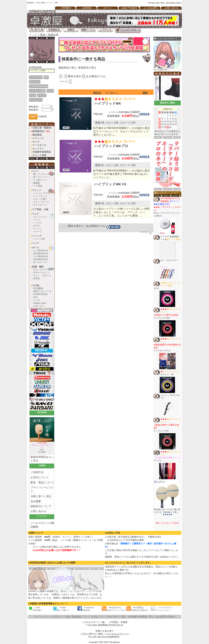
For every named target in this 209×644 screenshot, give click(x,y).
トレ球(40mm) (40, 250)
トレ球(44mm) (40, 256)
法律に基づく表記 (41, 496)
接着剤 (37, 183)
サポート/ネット (41, 272)
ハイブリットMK (37, 91)
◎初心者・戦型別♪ (42, 128)
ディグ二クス (36, 100)
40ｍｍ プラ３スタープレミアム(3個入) (167, 207)
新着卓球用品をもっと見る (42, 459)
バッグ (36, 243)
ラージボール (39, 145)
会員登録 (87, 8)
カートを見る (52, 617)
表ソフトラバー (41, 177)
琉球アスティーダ (42, 291)
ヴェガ (50, 91)
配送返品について (81, 617)
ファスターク (36, 77)
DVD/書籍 (38, 288)
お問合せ (171, 617)
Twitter (61, 609)
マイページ (39, 617)
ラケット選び (40, 199)
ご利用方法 (37, 472)
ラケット (37, 190)
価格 (145, 93)
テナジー (42, 95)
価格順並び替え (68, 68)
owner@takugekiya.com (117, 634)
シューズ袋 (39, 239)
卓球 (111, 622)
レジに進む (65, 617)
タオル (37, 225)
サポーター (39, 306)
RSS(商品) (137, 609)
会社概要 (36, 501)
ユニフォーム (40, 217)
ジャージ (38, 231)
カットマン (38, 148)
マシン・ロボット (42, 275)
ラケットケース (41, 202)
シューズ (37, 236)
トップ (33, 35)
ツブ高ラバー (40, 180)
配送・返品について (42, 482)
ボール (36, 248)
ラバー (36, 171)
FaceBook (86, 609)
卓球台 (37, 278)
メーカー (111, 93)
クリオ (37, 300)
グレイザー (35, 82)
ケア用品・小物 (40, 209)
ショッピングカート (166, 39)
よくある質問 (150, 8)
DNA (46, 77)
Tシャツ (37, 228)
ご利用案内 (65, 8)
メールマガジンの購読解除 (42, 525)
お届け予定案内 (129, 8)
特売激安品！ (41, 131)
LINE (35, 609)
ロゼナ (33, 95)
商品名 (97, 93)
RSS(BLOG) (114, 609)
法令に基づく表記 (117, 617)
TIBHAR (98, 114)
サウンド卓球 (39, 155)
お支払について (40, 477)
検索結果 (53, 35)
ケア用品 (38, 186)
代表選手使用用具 (42, 152)
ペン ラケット (40, 196)
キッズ (36, 142)
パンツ (37, 220)
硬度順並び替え (87, 68)
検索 (43, 35)
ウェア (36, 214)
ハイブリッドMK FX (110, 184)
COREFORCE (40, 294)
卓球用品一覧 (145, 617)
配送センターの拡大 (71, 591)
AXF (35, 297)
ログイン (108, 8)
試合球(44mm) (40, 259)
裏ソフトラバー (41, 174)
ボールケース (40, 262)
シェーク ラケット (43, 193)
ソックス (38, 223)
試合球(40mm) (40, 253)
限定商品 (37, 135)
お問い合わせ (172, 8)
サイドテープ (40, 205)
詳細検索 (42, 117)
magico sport (40, 303)
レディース (38, 138)
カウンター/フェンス (44, 270)
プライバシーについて (42, 489)
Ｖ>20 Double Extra (39, 86)
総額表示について (41, 506)
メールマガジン (162, 609)
